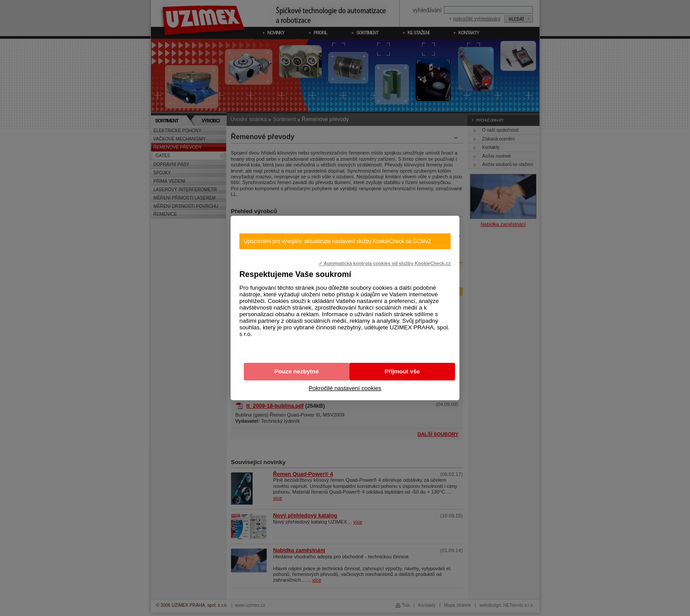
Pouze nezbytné (297, 371)
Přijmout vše (402, 371)
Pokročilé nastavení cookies (345, 388)
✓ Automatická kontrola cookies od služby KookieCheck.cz (385, 263)
